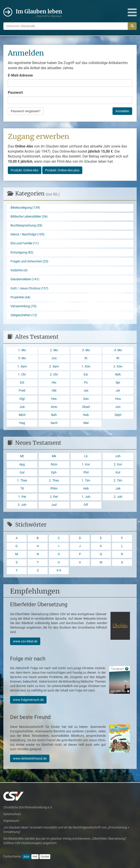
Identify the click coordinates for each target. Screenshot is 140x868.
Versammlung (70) (23, 306)
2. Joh (118, 497)
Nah (54, 415)
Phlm (54, 489)
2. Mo (54, 350)
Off (86, 505)
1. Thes (22, 481)
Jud (54, 505)
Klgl (22, 399)
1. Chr (22, 375)
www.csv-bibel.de (25, 641)
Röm (54, 464)
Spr (118, 383)
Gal (22, 472)
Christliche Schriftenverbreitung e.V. (28, 807)
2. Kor (118, 464)
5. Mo (22, 358)
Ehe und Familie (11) (25, 243)
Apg (22, 464)
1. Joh (86, 497)
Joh (118, 456)
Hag (22, 423)
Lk (86, 456)
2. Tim (118, 481)
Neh (118, 375)
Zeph (118, 415)
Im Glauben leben (39, 13)
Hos (118, 399)
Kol (118, 472)
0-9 (59, 570)
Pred (22, 391)
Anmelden (122, 111)
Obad (86, 407)
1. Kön (86, 367)
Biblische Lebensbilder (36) (29, 217)
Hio (54, 383)
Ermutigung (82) (22, 252)
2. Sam (54, 367)
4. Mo (118, 350)
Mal (86, 423)
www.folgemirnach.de (28, 700)
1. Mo (22, 350)
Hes (54, 399)
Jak (118, 489)
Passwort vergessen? (26, 111)
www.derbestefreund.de (30, 758)
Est (22, 383)
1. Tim (86, 481)
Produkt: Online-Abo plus (62, 170)
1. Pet (22, 497)
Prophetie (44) (20, 297)
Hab (86, 415)
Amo (54, 407)
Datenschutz (12, 814)
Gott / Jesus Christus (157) (29, 288)
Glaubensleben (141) (25, 279)
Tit (22, 489)
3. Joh (22, 505)
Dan (86, 399)
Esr (86, 375)
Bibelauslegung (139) (25, 208)
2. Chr (54, 375)
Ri (86, 358)
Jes (86, 391)
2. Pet (54, 497)
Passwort (15, 92)
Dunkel (45, 857)
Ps (86, 383)
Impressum (11, 821)
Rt (118, 358)
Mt (22, 456)
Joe (22, 407)
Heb (86, 489)
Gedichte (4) (19, 270)
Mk (54, 456)
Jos (54, 358)
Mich (22, 415)
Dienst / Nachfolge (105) (28, 234)
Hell (35, 857)
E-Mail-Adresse (20, 75)
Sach (54, 423)
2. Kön (118, 367)
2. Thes (54, 481)
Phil (86, 472)
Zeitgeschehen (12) (24, 315)
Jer (118, 391)
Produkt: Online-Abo (25, 170)
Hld (54, 391)
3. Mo (86, 350)
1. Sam (22, 367)
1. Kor (86, 464)
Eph (54, 472)
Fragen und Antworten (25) (29, 261)
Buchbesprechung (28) (26, 225)
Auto (26, 857)
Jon (118, 407)
